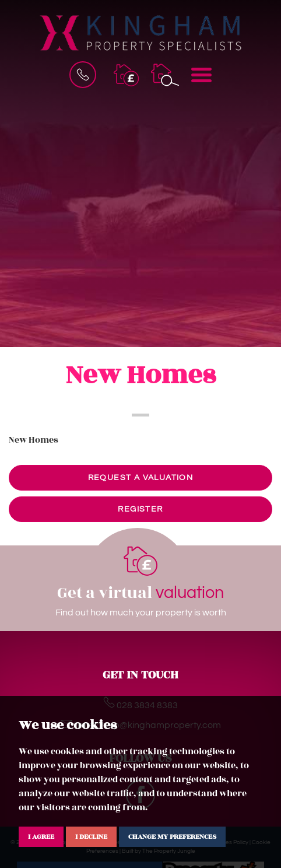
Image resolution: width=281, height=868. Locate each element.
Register (140, 509)
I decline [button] (91, 836)
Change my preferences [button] (172, 836)
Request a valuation (141, 478)
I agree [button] (41, 836)
